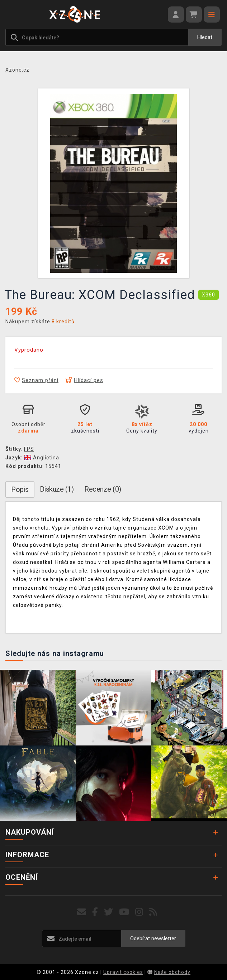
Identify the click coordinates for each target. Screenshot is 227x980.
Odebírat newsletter (153, 938)
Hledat (205, 37)
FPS (29, 449)
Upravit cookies (123, 972)
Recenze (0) (103, 489)
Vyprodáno (29, 350)
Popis (20, 489)
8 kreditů (63, 322)
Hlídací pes (84, 380)
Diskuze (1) (57, 489)
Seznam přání (36, 380)
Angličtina (42, 458)
